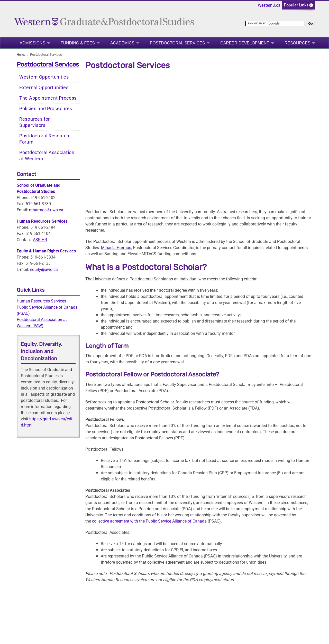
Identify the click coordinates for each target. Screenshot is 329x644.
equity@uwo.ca (44, 269)
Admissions (33, 43)
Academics (122, 43)
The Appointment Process (48, 98)
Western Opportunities (44, 77)
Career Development (245, 43)
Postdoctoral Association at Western (47, 156)
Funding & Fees (78, 43)
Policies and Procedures (46, 109)
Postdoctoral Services (177, 43)
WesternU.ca (269, 5)
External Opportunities (44, 88)
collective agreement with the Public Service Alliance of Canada (149, 521)
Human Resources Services (41, 301)
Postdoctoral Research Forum (44, 139)
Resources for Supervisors (35, 122)
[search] (275, 23)
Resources (297, 43)
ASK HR (40, 240)
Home (21, 55)
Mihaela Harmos (116, 248)
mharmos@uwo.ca (46, 210)
